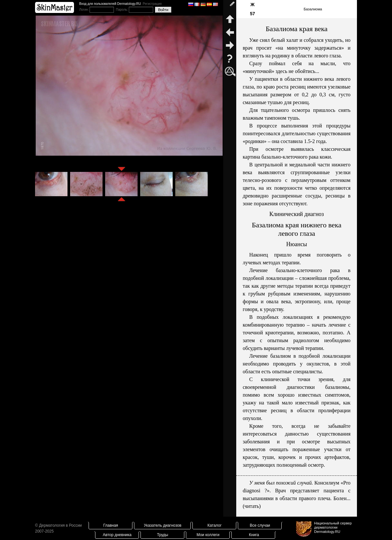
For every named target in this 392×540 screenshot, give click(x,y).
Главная (111, 525)
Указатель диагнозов (163, 525)
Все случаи (260, 525)
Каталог (214, 525)
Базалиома (313, 9)
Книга (254, 535)
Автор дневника (117, 535)
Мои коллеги (208, 535)
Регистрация (152, 4)
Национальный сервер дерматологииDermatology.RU (333, 527)
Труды (163, 535)
